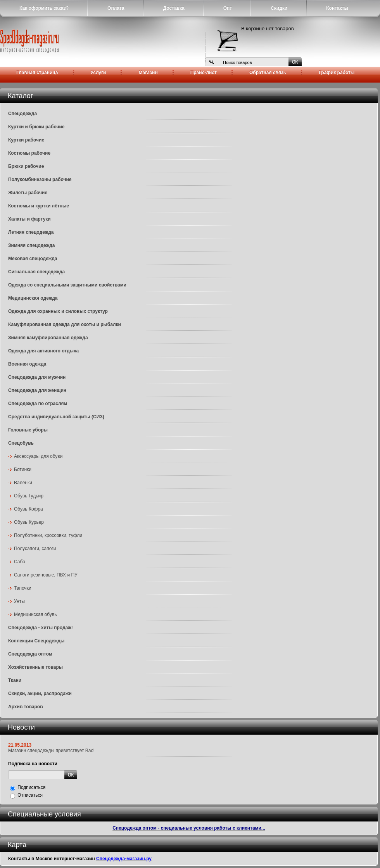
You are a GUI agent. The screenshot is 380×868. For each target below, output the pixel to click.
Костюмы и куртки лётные (39, 206)
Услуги (98, 72)
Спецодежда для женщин (37, 390)
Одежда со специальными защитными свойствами (67, 285)
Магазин (148, 72)
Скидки (279, 8)
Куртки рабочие (26, 140)
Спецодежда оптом (30, 654)
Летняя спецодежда (31, 232)
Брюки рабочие (26, 166)
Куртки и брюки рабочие (36, 127)
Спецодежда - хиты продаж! (41, 628)
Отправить (71, 775)
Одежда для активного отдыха (43, 351)
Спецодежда (22, 114)
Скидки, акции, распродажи (40, 694)
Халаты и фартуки (29, 219)
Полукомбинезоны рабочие (40, 179)
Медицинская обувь (35, 614)
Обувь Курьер (29, 522)
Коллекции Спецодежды (36, 641)
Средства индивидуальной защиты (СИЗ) (56, 417)
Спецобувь (21, 443)
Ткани (15, 680)
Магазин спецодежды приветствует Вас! (51, 751)
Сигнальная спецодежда (36, 272)
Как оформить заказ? (44, 8)
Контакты (337, 8)
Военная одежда (27, 364)
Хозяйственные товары (35, 667)
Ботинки (23, 469)
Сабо (20, 562)
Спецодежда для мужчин (37, 377)
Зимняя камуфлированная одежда (48, 338)
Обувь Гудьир (29, 496)
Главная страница (37, 72)
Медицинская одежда (33, 298)
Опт (228, 8)
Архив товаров (26, 707)
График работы (337, 72)
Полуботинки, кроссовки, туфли (48, 535)
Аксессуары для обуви (38, 456)
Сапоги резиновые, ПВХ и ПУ (46, 575)
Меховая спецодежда (33, 259)
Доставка (174, 8)
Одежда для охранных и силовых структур (58, 311)
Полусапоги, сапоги (35, 549)
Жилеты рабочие (28, 193)
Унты (19, 601)
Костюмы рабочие (29, 153)
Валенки (23, 483)
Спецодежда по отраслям (38, 404)
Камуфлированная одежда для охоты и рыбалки (65, 324)
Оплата (116, 8)
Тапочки (23, 588)
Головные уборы (28, 430)
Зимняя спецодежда (31, 245)
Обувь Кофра (28, 509)
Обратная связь (268, 72)
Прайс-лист (204, 72)
